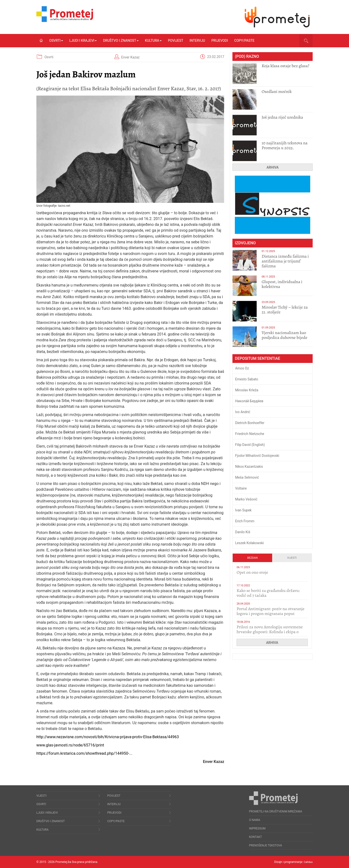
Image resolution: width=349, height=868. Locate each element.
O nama (255, 820)
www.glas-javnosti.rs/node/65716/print (70, 745)
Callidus (307, 862)
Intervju (197, 41)
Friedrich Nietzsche (250, 434)
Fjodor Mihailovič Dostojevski (257, 456)
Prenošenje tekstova (266, 845)
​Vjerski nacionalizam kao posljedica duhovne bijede (284, 335)
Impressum (257, 828)
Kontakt (256, 837)
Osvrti (56, 41)
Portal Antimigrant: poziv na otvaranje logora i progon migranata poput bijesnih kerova (270, 614)
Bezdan (252, 558)
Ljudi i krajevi (83, 41)
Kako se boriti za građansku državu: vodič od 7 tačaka (268, 593)
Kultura (153, 41)
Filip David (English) (250, 445)
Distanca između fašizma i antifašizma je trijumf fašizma (285, 261)
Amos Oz (242, 368)
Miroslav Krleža (247, 390)
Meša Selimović (247, 477)
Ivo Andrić (243, 412)
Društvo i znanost (121, 41)
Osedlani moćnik (277, 91)
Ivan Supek (243, 510)
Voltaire (241, 488)
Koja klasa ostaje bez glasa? (285, 66)
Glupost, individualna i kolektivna (282, 284)
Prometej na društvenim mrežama (276, 811)
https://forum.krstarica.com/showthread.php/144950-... (84, 753)
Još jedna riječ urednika (282, 117)
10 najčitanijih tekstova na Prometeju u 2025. (285, 145)
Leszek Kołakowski (249, 543)
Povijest (176, 41)
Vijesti (292, 558)
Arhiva (273, 167)
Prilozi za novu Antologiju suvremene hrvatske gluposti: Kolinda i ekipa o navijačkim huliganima (270, 632)
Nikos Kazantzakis (249, 467)
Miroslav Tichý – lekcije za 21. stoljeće (285, 310)
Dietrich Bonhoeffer (250, 423)
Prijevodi (220, 41)
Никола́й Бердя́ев (249, 401)
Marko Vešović (246, 499)
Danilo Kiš (243, 532)
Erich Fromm (245, 521)
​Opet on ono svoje (252, 572)
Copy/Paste (244, 41)
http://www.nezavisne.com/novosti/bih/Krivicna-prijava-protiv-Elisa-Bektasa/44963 (108, 737)
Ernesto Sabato (247, 379)
